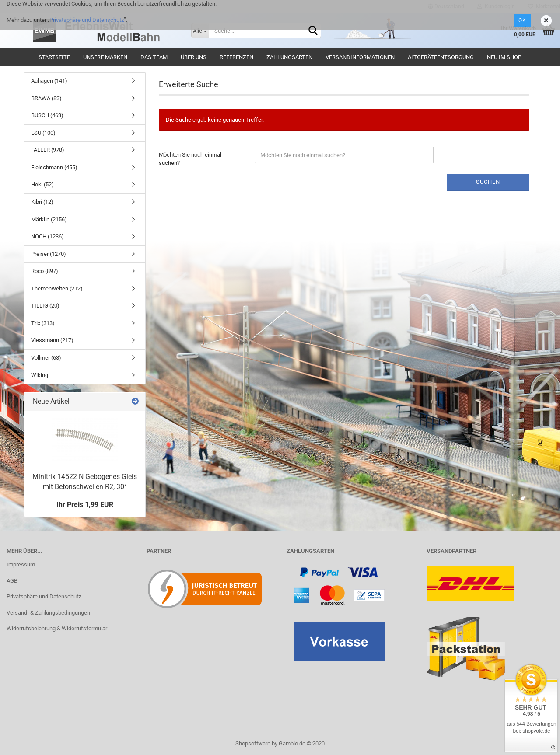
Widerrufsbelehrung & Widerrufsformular (57, 628)
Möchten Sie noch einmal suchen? (190, 159)
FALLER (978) (48, 150)
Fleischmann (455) (54, 167)
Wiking (40, 375)
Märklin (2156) (49, 219)
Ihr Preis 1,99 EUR (85, 505)
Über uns (194, 57)
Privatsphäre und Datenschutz (87, 20)
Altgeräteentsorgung (441, 57)
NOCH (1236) (47, 236)
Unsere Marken (105, 57)
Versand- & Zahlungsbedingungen (48, 613)
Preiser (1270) (49, 254)
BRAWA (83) (46, 98)
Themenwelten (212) (57, 288)
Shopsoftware (253, 743)
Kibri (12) (42, 202)
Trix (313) (43, 323)
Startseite (54, 57)
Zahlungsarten (289, 57)
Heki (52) (42, 184)
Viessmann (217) (52, 340)
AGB (12, 581)
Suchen (488, 182)
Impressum (21, 565)
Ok (522, 21)
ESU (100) (43, 133)
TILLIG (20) (45, 306)
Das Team (154, 57)
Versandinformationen (360, 57)
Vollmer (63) (46, 358)
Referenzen (236, 57)
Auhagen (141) (49, 81)
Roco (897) (45, 271)
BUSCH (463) (47, 115)
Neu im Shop (504, 57)
